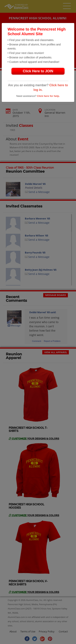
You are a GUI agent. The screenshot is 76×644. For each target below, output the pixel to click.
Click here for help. (48, 96)
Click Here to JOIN (38, 71)
